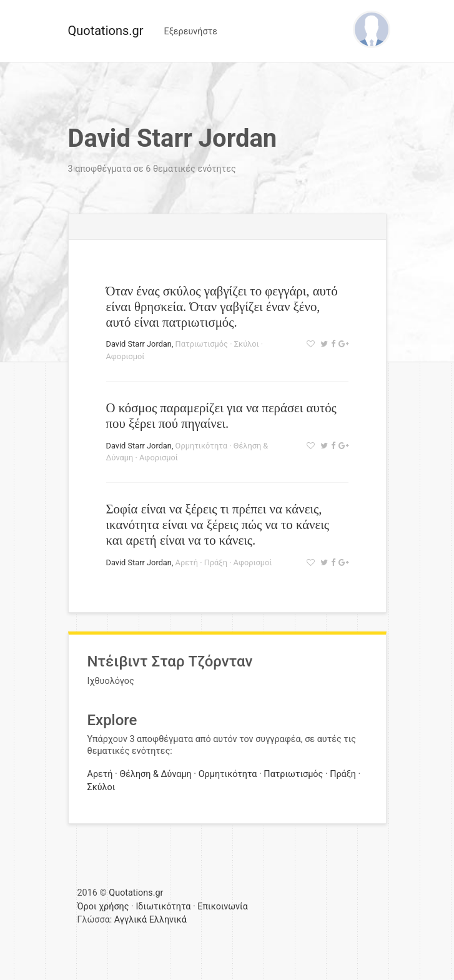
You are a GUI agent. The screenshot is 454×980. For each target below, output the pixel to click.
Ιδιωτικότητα (163, 907)
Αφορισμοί (126, 356)
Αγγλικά (131, 920)
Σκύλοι (247, 344)
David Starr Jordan (139, 344)
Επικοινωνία (223, 907)
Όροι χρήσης (103, 907)
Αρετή (187, 562)
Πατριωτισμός (202, 344)
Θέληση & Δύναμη (155, 774)
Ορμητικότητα (201, 446)
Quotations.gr (106, 31)
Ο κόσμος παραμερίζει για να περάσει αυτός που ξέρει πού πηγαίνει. (221, 415)
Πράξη (216, 562)
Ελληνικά (168, 920)
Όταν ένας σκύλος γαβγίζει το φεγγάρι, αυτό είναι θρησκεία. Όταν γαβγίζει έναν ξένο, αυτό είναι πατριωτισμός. (222, 306)
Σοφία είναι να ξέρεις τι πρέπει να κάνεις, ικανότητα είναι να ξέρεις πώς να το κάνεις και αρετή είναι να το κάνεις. (218, 524)
